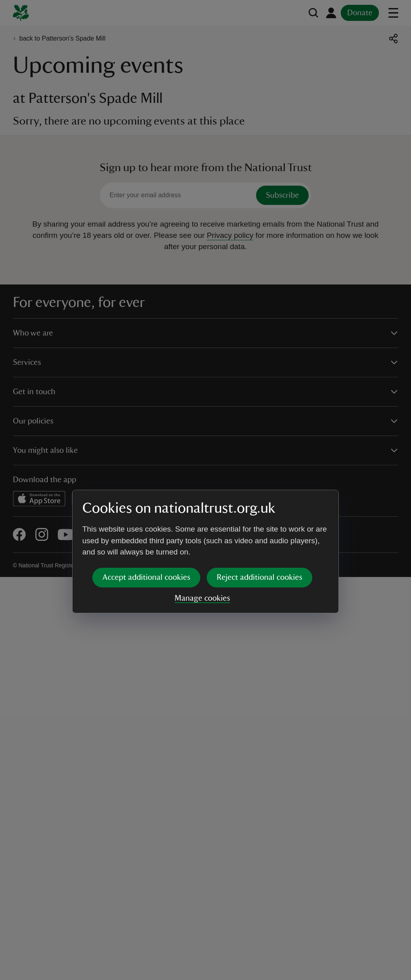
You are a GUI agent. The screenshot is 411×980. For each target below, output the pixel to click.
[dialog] (205, 490)
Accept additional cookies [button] (146, 516)
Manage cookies (202, 536)
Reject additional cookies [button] (259, 516)
